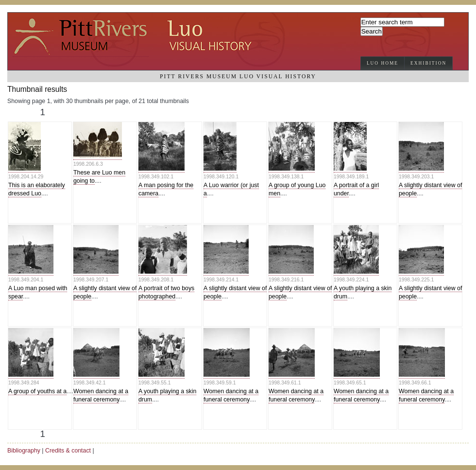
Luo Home (382, 63)
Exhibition (428, 63)
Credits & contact (68, 451)
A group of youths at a (37, 391)
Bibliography (24, 451)
